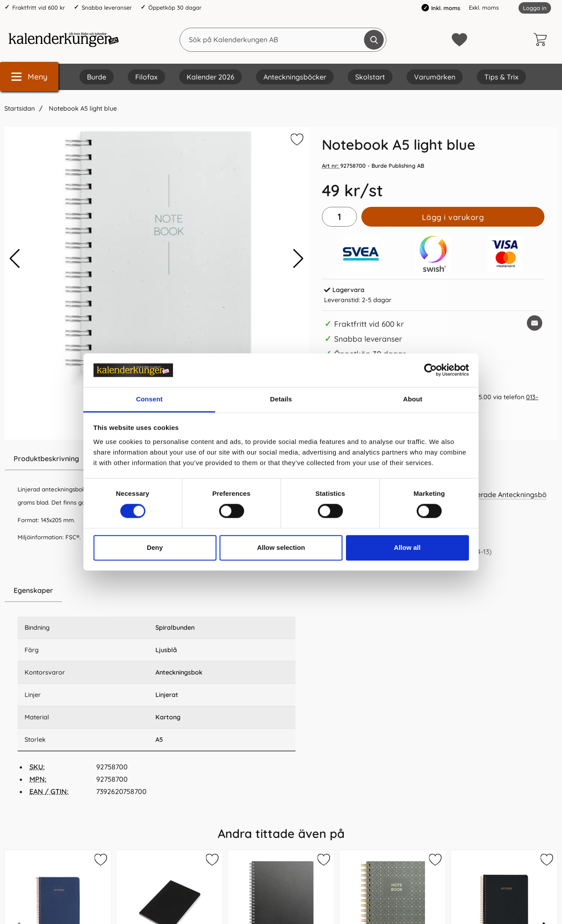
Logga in (535, 8)
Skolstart (370, 77)
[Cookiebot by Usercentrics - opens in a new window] (431, 370)
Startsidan (20, 108)
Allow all (407, 547)
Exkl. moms (484, 7)
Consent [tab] (150, 399)
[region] (157, 591)
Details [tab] (281, 399)
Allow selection (281, 547)
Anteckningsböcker (295, 77)
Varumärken (435, 77)
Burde (97, 77)
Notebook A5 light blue (82, 108)
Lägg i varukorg (453, 217)
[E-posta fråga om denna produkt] (535, 323)
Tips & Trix (501, 77)
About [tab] (413, 399)
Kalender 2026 (211, 77)
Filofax (146, 77)
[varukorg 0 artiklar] (542, 40)
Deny (155, 547)
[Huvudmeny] (29, 77)
